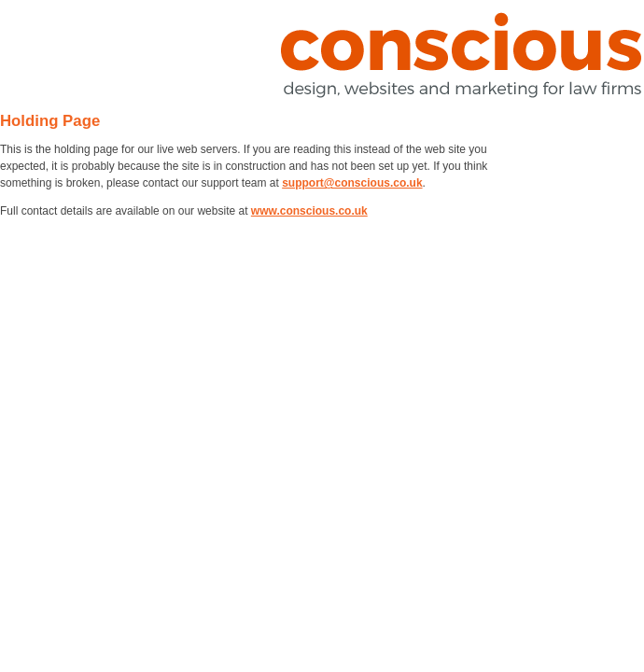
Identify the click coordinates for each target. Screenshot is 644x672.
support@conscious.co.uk (352, 183)
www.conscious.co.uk (309, 211)
